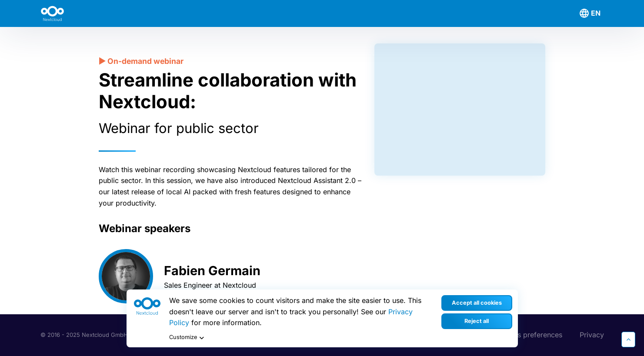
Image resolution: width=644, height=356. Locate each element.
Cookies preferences (528, 335)
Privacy (592, 335)
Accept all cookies (477, 303)
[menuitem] (591, 13)
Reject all (477, 321)
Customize (188, 338)
